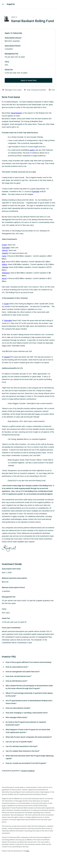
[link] (3, 4)
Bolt (3, 262)
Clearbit (5, 253)
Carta (4, 256)
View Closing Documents (35, 90)
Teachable (6, 248)
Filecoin (5, 250)
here (28, 851)
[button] (28, 33)
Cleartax (5, 267)
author (32, 150)
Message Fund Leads (12, 90)
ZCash (4, 245)
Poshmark (35, 192)
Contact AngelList (28, 771)
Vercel (4, 278)
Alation (5, 264)
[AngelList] (11, 4)
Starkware (6, 273)
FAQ (52, 90)
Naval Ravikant (16, 113)
